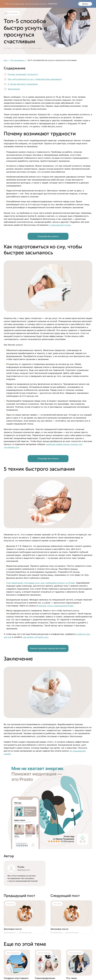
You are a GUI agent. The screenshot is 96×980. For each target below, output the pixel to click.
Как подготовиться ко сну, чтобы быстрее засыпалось (35, 79)
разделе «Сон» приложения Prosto (56, 606)
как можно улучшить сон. (36, 637)
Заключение (14, 89)
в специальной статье (60, 225)
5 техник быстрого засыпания (23, 84)
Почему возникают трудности (23, 74)
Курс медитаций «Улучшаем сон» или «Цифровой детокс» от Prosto (41, 583)
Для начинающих (18, 60)
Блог (6, 60)
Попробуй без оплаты (48, 236)
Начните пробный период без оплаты (48, 648)
